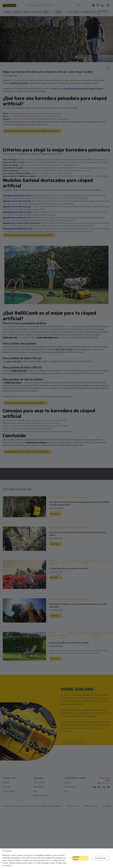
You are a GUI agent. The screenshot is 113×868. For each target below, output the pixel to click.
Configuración (102, 858)
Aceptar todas (83, 858)
